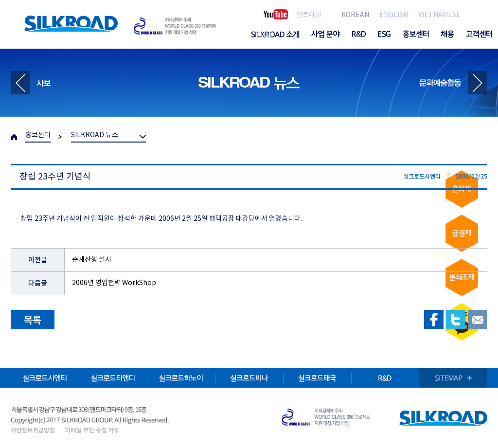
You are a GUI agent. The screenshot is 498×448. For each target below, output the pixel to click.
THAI (263, 36)
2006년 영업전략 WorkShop (114, 283)
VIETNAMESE (439, 15)
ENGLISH (394, 15)
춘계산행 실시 (92, 260)
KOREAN (355, 15)
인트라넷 (309, 15)
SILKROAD (71, 24)
